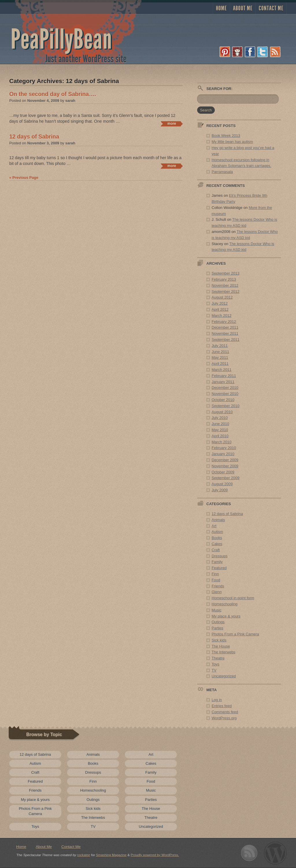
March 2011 (222, 370)
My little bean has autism (232, 142)
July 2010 (220, 418)
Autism (217, 532)
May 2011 (220, 357)
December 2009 (225, 460)
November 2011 (225, 333)
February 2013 (224, 279)
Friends (218, 586)
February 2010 (224, 448)
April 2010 (220, 436)
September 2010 (225, 406)
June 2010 (220, 424)
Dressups (220, 556)
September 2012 (225, 292)
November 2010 (225, 394)
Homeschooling (225, 604)
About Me (243, 8)
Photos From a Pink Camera (235, 634)
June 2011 (220, 352)
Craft (216, 550)
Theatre (218, 658)
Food (216, 580)
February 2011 (224, 376)
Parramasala (222, 172)
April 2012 (220, 309)
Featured (219, 568)
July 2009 (220, 490)
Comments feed (225, 712)
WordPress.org (224, 718)
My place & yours (226, 616)
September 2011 (225, 340)
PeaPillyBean (61, 39)
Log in (217, 700)
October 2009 (223, 472)
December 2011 (225, 327)
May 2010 (220, 430)
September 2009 (225, 478)
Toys (215, 664)
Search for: (219, 89)
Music (217, 610)
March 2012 (222, 316)
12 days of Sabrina (34, 137)
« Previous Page (24, 178)
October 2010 (223, 400)
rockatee (84, 855)
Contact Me (271, 8)
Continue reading (172, 124)
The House (221, 646)
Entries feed (222, 706)
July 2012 (220, 303)
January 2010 (223, 454)
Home (221, 8)
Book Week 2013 (226, 136)
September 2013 (225, 273)
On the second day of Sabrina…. (53, 94)
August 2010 (222, 412)
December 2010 (225, 388)
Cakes (217, 544)
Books (217, 538)
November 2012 (225, 285)
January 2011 (223, 382)
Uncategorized (224, 676)
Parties (217, 628)
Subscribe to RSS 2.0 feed (249, 853)
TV (214, 670)
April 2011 (220, 364)
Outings (218, 622)
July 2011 (220, 346)
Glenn (217, 592)
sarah (70, 101)
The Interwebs (223, 652)
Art (214, 526)
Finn (215, 574)
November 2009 (225, 466)
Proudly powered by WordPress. (155, 855)
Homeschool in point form (233, 598)
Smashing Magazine (111, 855)
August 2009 (222, 484)
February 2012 (224, 322)
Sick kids (219, 640)
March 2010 (222, 442)
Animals (218, 520)
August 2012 (222, 297)
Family (217, 562)
